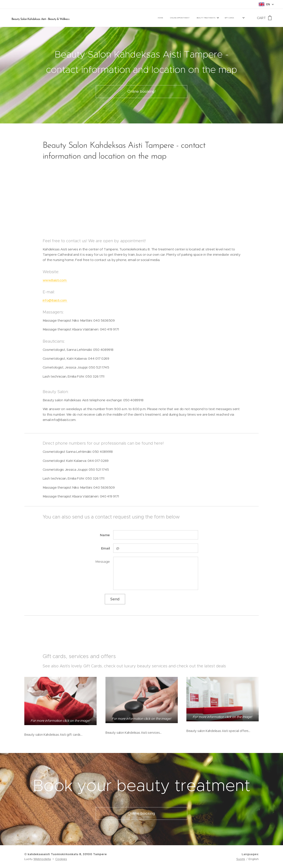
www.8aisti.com (55, 280)
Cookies (61, 859)
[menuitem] (177, 18)
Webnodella (42, 859)
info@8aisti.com (55, 300)
